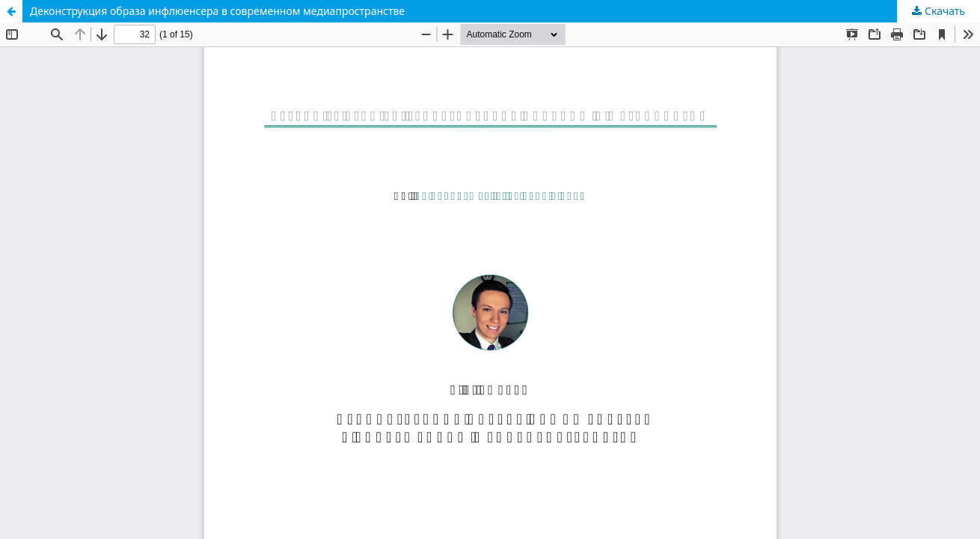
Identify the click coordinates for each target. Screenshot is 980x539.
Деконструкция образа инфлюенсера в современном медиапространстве (217, 11)
